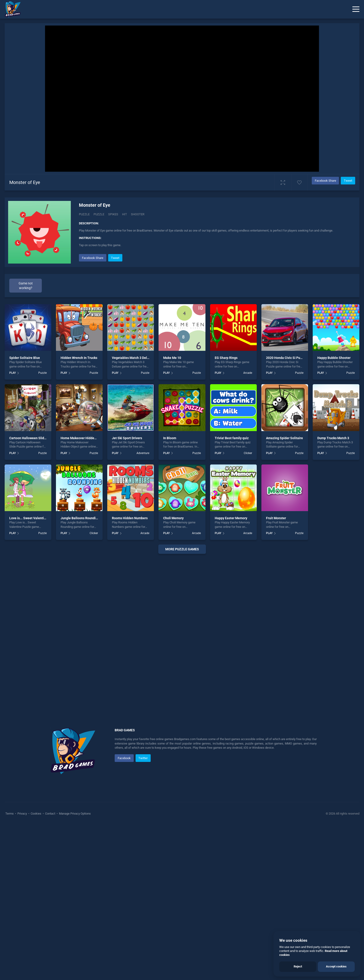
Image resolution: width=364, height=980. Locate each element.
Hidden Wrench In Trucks (79, 513)
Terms (10, 968)
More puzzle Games (182, 704)
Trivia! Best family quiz (232, 593)
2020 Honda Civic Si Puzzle (286, 513)
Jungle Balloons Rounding (80, 673)
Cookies (36, 968)
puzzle (99, 214)
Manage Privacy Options (75, 968)
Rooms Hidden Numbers (130, 673)
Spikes (113, 214)
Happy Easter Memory (231, 673)
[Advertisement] (206, 285)
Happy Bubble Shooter (334, 513)
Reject (298, 966)
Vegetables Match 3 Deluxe (132, 513)
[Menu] (356, 9)
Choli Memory (173, 673)
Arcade (248, 528)
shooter (138, 214)
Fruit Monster (276, 673)
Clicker (248, 608)
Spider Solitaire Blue (25, 513)
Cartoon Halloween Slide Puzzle (33, 593)
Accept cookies (336, 966)
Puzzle (84, 214)
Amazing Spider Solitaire (284, 593)
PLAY (13, 528)
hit (125, 214)
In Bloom (170, 593)
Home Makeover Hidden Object (84, 593)
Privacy (22, 968)
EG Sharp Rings (226, 513)
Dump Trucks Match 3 (333, 593)
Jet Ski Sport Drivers (127, 593)
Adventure (143, 608)
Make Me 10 (172, 513)
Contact (50, 968)
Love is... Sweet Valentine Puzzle (34, 673)
